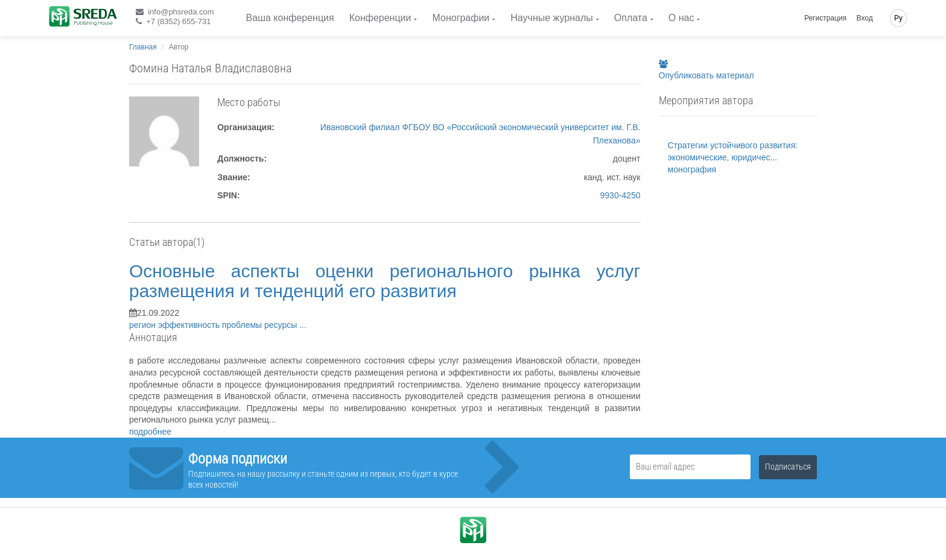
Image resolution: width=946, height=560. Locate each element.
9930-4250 (621, 195)
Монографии (461, 18)
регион (144, 325)
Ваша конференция (290, 18)
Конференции (380, 18)
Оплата (631, 18)
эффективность (190, 325)
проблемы (243, 325)
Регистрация (825, 18)
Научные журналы (551, 18)
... (303, 325)
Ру (898, 18)
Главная (143, 47)
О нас (681, 18)
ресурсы (282, 325)
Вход (865, 18)
